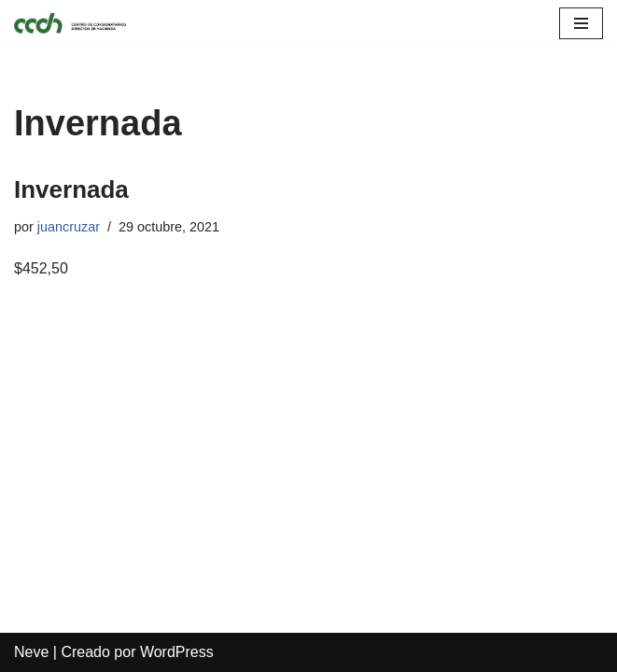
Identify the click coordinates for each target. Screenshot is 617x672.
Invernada (71, 189)
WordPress (177, 652)
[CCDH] (70, 23)
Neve (31, 652)
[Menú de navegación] (581, 23)
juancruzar (69, 227)
